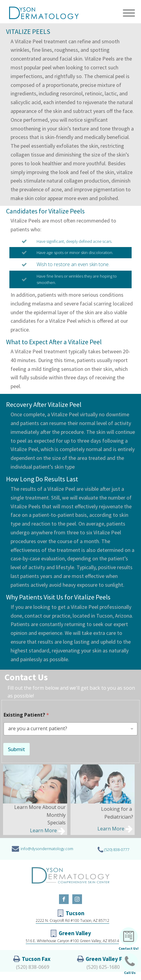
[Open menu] (129, 13)
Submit (16, 749)
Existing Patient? (26, 715)
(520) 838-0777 (117, 850)
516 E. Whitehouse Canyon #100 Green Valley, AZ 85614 (72, 941)
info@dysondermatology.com (47, 849)
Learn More (43, 830)
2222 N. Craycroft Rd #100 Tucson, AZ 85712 (72, 921)
